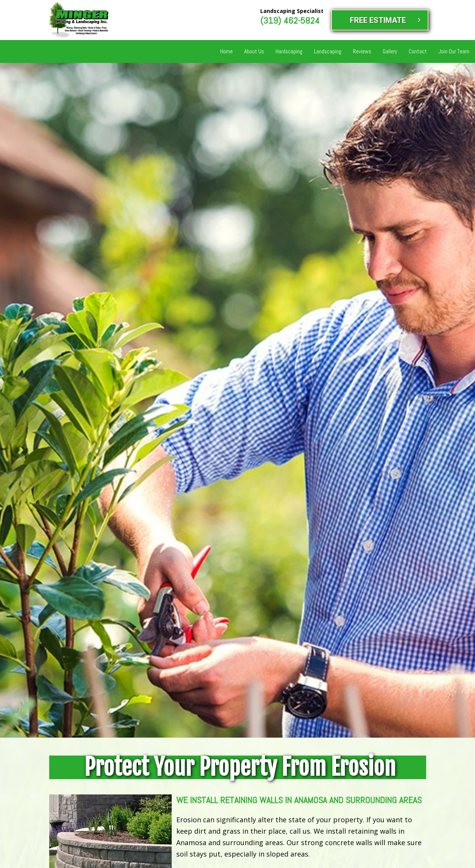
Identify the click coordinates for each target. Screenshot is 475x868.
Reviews (362, 51)
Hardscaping (289, 51)
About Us (254, 51)
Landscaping (328, 51)
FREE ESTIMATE (378, 20)
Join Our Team (454, 51)
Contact (418, 51)
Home (226, 51)
